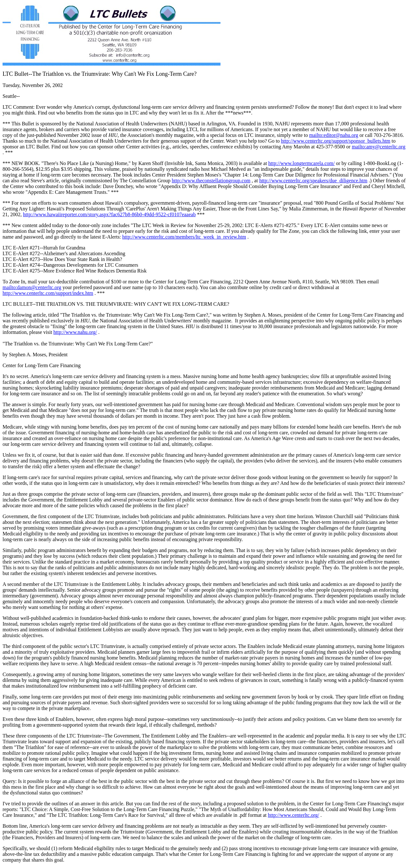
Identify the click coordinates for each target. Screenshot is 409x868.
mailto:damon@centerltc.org (32, 287)
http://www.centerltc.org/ (293, 815)
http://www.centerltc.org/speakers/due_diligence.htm (313, 181)
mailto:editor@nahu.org (334, 135)
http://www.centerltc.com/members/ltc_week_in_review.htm (184, 237)
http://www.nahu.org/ (75, 332)
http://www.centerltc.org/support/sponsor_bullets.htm (336, 141)
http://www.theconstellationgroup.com (211, 181)
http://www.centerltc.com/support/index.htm (48, 293)
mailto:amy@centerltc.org (379, 147)
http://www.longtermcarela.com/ (302, 163)
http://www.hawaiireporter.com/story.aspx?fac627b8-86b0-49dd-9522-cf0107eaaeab (109, 214)
